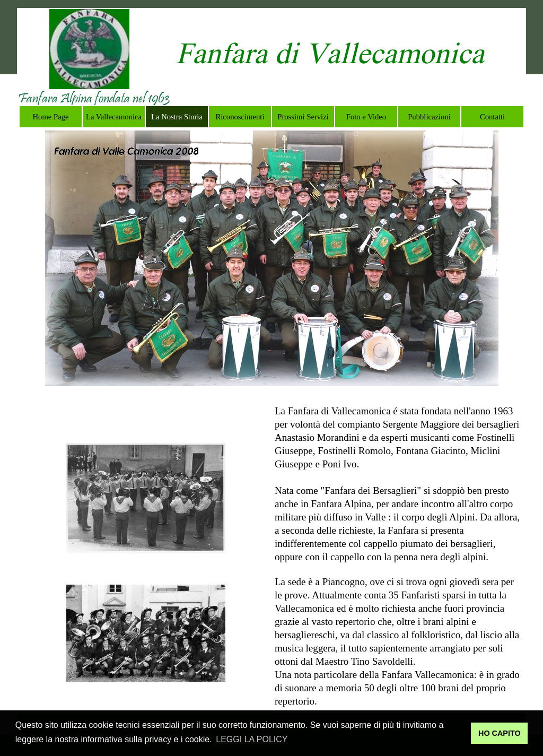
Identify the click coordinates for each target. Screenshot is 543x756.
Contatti (492, 117)
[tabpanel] (94, 100)
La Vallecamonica (114, 117)
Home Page (51, 117)
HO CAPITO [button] (500, 733)
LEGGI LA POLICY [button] (252, 739)
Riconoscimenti (240, 117)
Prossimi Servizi (303, 117)
